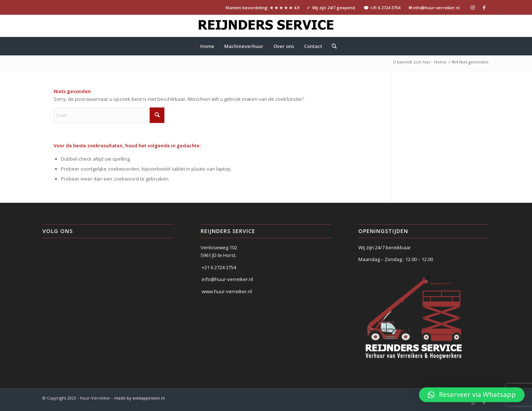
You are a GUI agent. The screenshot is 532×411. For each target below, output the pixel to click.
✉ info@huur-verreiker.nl (434, 8)
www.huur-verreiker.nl (227, 291)
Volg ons (58, 231)
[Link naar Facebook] (484, 7)
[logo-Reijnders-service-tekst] (266, 26)
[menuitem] (207, 46)
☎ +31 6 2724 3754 (382, 8)
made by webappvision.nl (139, 398)
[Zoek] (332, 46)
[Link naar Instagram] (473, 7)
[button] (472, 395)
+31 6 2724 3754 (219, 267)
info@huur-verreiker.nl (227, 279)
